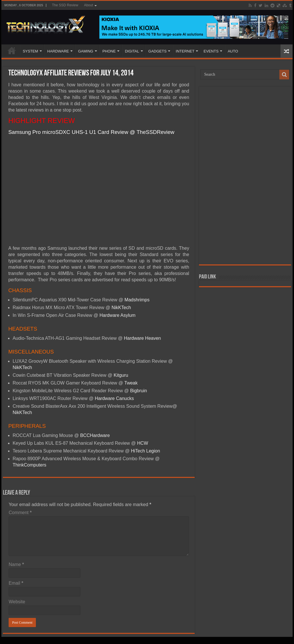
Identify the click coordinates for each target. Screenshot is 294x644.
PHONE (109, 51)
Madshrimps (137, 300)
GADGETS (158, 51)
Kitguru (121, 375)
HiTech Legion (145, 451)
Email (16, 583)
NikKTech (121, 308)
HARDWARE (58, 51)
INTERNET (185, 51)
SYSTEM (30, 51)
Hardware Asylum (117, 315)
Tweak (131, 383)
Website (17, 602)
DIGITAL (132, 51)
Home (12, 50)
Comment (20, 513)
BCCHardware (94, 435)
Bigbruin (139, 391)
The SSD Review (65, 5)
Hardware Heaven (143, 338)
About (88, 5)
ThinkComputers (29, 465)
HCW (143, 443)
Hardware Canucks (114, 398)
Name (16, 564)
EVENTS (211, 51)
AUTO (233, 51)
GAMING (86, 51)
